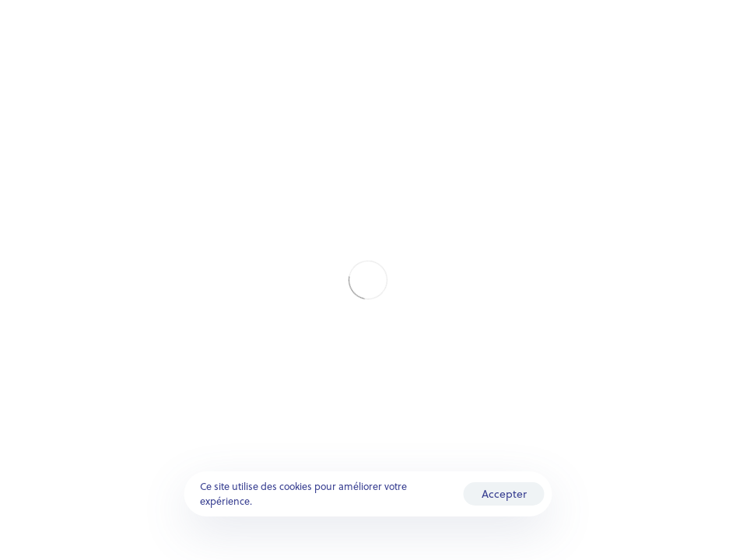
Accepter (504, 493)
